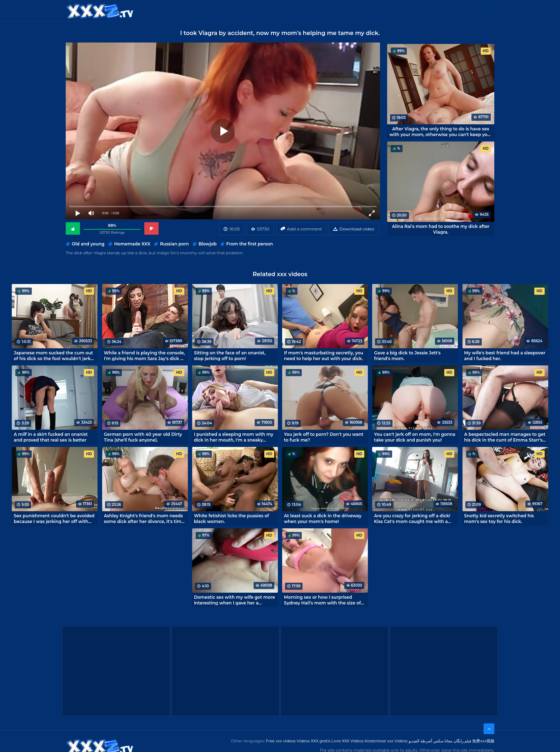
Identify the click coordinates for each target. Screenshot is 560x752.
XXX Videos (244, 11)
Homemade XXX (132, 244)
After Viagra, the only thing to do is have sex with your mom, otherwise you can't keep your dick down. (441, 131)
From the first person (250, 244)
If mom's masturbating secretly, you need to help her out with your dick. (324, 355)
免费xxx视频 (483, 741)
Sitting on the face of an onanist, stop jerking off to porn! (230, 355)
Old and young (88, 244)
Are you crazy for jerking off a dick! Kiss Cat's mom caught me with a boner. (412, 518)
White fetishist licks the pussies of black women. (231, 518)
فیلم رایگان (462, 741)
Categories (204, 11)
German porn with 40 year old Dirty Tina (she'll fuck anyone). (143, 437)
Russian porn (174, 244)
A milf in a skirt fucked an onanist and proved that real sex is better (51, 437)
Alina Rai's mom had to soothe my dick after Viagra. (441, 229)
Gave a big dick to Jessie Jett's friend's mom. (407, 355)
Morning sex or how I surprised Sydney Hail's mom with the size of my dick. (322, 600)
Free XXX (281, 11)
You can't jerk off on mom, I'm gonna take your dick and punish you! (415, 437)
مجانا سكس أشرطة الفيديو (431, 741)
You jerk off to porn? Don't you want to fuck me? (324, 437)
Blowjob (207, 244)
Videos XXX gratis (314, 741)
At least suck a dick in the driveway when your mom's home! (323, 518)
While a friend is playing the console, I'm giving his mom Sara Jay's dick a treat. (144, 355)
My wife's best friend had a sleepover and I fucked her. (505, 355)
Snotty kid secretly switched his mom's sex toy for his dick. (499, 518)
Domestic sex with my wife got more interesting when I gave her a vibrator (234, 600)
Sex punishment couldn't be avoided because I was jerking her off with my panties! (54, 518)
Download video (357, 229)
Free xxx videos (281, 741)
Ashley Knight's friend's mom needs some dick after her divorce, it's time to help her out (144, 518)
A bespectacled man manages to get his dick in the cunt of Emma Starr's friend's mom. (505, 437)
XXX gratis (317, 11)
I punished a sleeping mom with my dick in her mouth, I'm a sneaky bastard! (234, 437)
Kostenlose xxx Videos (386, 741)
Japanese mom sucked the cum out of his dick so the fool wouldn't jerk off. (53, 355)
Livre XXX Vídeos (347, 741)
